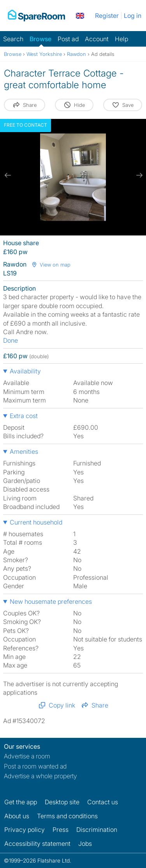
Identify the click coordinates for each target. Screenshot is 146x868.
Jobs (85, 844)
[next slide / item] (138, 175)
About (17, 816)
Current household (36, 522)
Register (107, 16)
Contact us (103, 802)
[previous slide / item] (8, 175)
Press (61, 830)
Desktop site (62, 802)
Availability (25, 371)
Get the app (21, 802)
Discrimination (97, 830)
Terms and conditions (67, 816)
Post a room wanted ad (35, 766)
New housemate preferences (51, 601)
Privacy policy (25, 830)
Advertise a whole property (40, 776)
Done (11, 340)
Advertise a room (27, 756)
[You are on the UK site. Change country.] (80, 16)
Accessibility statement (37, 844)
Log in (133, 16)
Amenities (24, 451)
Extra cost (24, 416)
